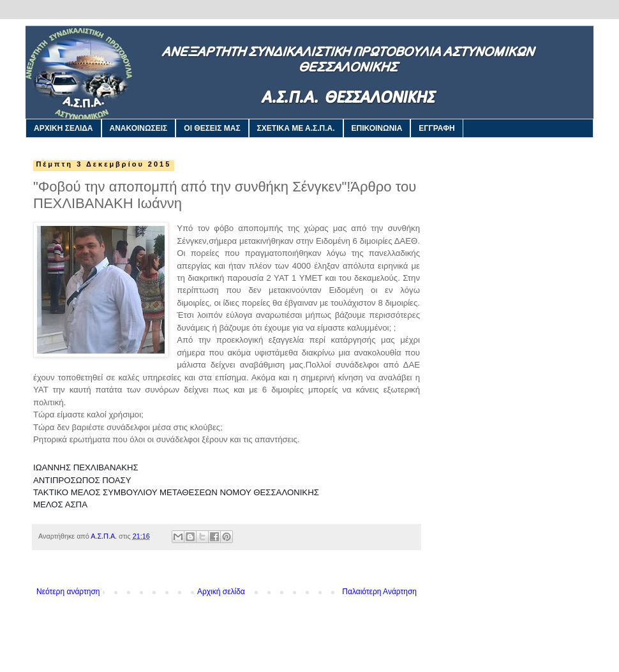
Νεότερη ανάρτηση (68, 592)
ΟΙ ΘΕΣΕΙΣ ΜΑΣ (212, 128)
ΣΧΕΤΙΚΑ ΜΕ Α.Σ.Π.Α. (296, 128)
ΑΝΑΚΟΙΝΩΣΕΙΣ (139, 128)
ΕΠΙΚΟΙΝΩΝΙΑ (377, 128)
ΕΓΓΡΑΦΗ (436, 128)
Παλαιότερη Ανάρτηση (379, 592)
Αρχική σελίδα (221, 592)
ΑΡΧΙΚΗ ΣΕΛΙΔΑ (63, 128)
